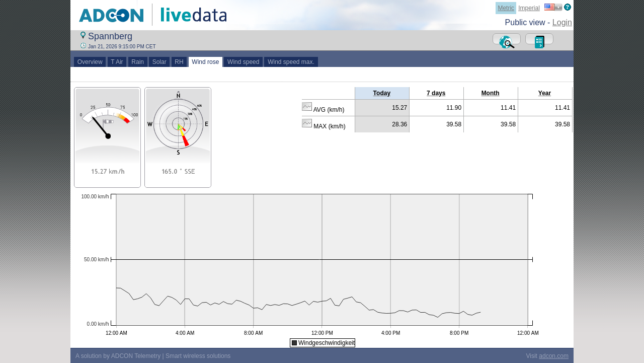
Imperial (529, 8)
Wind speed (243, 62)
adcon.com (554, 356)
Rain (138, 62)
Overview (90, 62)
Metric (506, 8)
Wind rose (206, 62)
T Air (117, 62)
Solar (159, 62)
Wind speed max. (291, 62)
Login (562, 22)
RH (179, 62)
